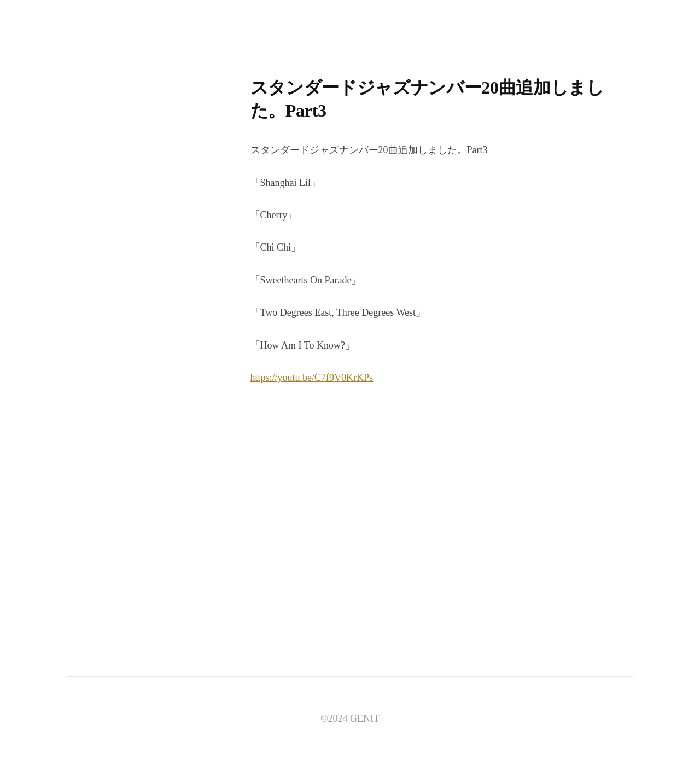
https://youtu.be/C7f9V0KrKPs (312, 378)
